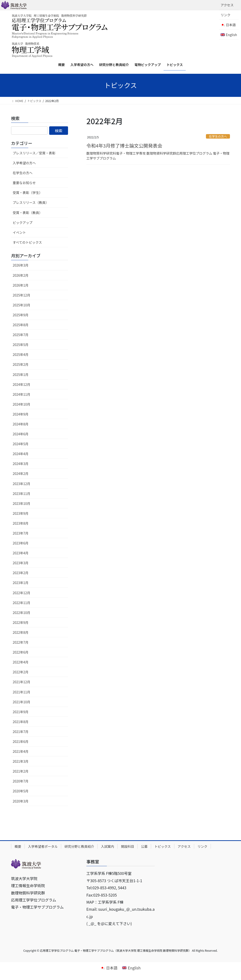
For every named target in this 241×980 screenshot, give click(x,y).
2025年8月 (21, 325)
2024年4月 (21, 454)
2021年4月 (21, 751)
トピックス (163, 846)
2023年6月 (21, 543)
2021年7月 (21, 732)
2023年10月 (22, 503)
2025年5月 (21, 345)
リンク (225, 15)
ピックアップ (23, 222)
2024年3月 (21, 464)
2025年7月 (21, 335)
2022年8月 (21, 632)
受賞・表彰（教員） (28, 213)
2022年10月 (22, 613)
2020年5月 (21, 791)
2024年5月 (21, 444)
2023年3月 (21, 563)
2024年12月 (22, 384)
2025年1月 (21, 375)
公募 (144, 846)
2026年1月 (21, 285)
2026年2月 (21, 275)
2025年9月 (21, 315)
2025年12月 (22, 295)
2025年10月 (22, 305)
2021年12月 (22, 682)
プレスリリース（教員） (31, 202)
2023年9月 (21, 513)
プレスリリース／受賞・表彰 (34, 153)
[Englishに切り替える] (229, 35)
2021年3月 (21, 761)
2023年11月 (22, 494)
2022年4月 (21, 662)
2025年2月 (21, 364)
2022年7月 (21, 642)
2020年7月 (21, 781)
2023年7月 (21, 533)
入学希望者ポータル (43, 846)
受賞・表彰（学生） (28, 193)
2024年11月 (22, 394)
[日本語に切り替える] (109, 968)
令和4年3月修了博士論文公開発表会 (124, 146)
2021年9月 (21, 712)
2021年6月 (21, 741)
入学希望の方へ (24, 163)
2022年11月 (22, 603)
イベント (19, 232)
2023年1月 (21, 583)
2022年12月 (22, 593)
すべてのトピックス (27, 242)
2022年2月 (21, 672)
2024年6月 (21, 434)
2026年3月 (21, 265)
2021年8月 (21, 722)
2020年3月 (21, 801)
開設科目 (128, 846)
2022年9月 (21, 622)
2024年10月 (22, 404)
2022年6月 (21, 652)
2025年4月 (21, 354)
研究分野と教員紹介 (79, 846)
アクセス (227, 5)
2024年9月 (21, 414)
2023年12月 (22, 484)
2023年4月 (21, 553)
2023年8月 (21, 523)
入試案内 (108, 846)
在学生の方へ (218, 136)
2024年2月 (21, 474)
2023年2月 (21, 573)
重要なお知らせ (24, 183)
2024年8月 (21, 424)
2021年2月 (21, 771)
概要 (18, 846)
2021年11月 (22, 692)
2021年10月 (22, 702)
